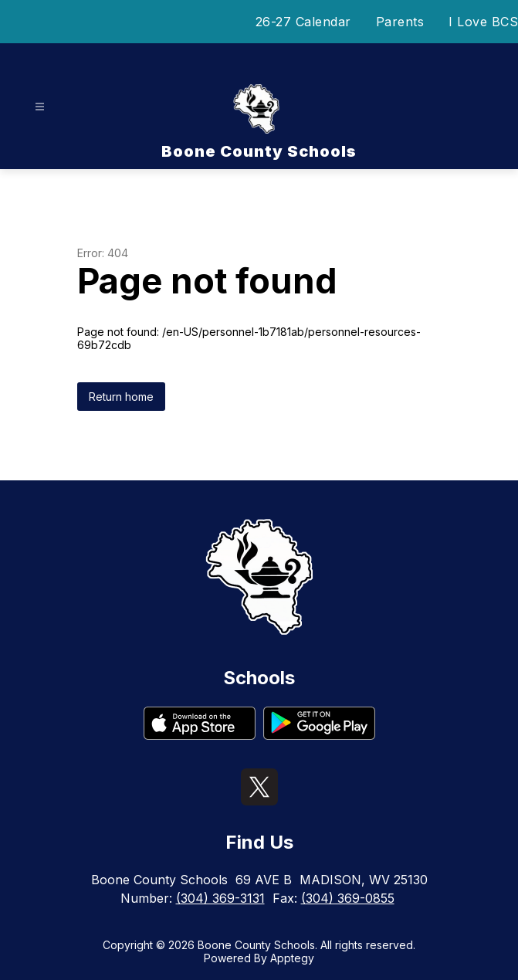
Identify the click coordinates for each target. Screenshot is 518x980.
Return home (121, 397)
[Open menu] (40, 107)
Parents (400, 22)
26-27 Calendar (303, 22)
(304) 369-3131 (220, 898)
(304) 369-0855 (348, 898)
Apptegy (292, 958)
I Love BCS (483, 22)
